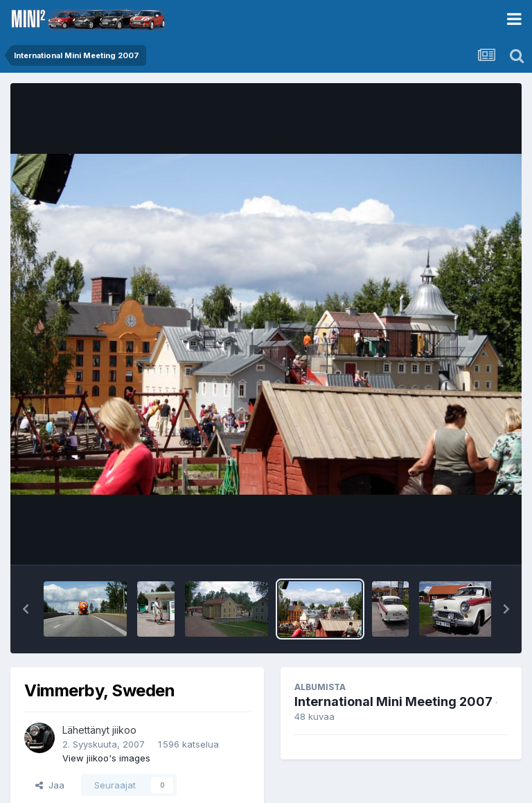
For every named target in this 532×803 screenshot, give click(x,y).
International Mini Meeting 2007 (393, 701)
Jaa (50, 785)
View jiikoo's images (106, 758)
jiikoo (124, 730)
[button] (26, 609)
